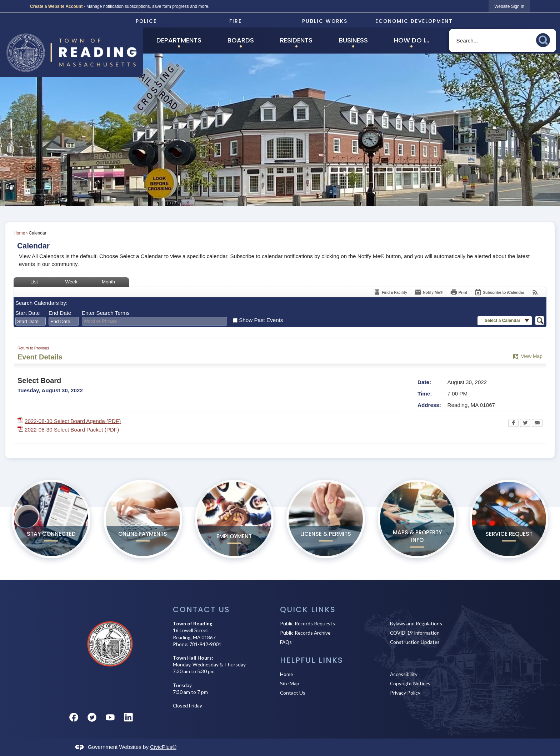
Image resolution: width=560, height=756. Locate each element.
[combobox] (31, 321)
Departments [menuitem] (179, 40)
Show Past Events (261, 320)
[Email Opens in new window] (537, 424)
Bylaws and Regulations (416, 623)
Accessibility (404, 674)
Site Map (290, 683)
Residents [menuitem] (296, 40)
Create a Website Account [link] (56, 6)
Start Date (27, 313)
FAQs (286, 642)
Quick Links (308, 609)
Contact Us (293, 693)
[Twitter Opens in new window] (525, 424)
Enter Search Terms (106, 313)
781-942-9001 (205, 644)
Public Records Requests (307, 623)
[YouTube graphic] (110, 717)
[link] (509, 6)
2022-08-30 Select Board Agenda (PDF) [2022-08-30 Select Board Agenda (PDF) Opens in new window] (73, 421)
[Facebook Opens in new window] (513, 424)
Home (19, 233)
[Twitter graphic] (92, 717)
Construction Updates (415, 642)
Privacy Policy (405, 693)
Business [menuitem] (353, 40)
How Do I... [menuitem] (412, 40)
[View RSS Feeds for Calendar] (535, 292)
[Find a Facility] (390, 292)
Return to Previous (33, 348)
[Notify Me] (429, 292)
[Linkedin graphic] (128, 717)
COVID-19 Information (415, 633)
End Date (60, 313)
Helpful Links (312, 660)
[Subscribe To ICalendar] (499, 292)
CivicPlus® (163, 747)
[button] (545, 39)
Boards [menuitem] (241, 40)
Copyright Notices (410, 683)
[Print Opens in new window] (459, 292)
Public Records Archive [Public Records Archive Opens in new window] (305, 633)
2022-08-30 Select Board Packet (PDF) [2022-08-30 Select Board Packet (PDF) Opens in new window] (72, 430)
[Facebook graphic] (74, 717)
